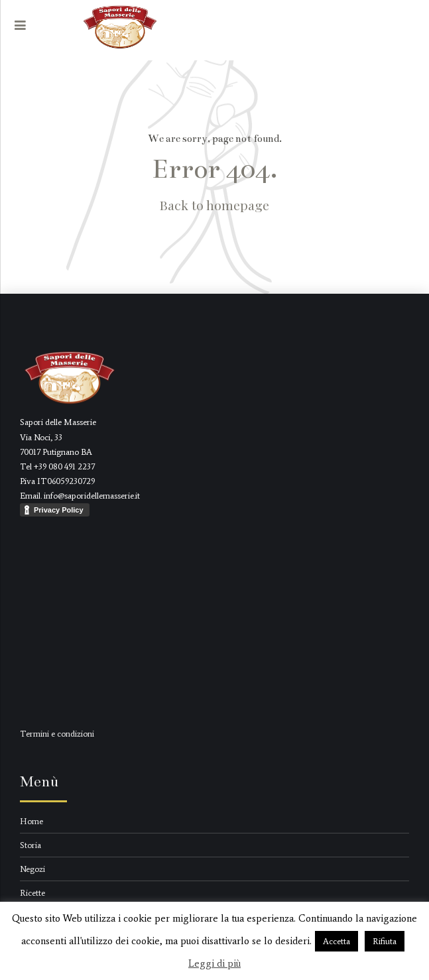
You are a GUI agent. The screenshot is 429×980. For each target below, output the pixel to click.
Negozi (32, 869)
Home (31, 821)
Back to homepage (214, 205)
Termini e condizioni (57, 734)
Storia (31, 845)
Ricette (32, 893)
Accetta (337, 941)
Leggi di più (214, 963)
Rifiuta (385, 941)
